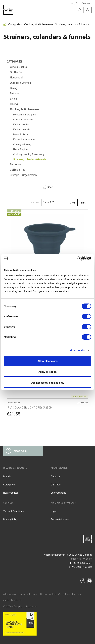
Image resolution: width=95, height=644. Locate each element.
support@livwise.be (81, 559)
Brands (7, 476)
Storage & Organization (23, 175)
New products (11, 493)
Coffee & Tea (18, 170)
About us (56, 476)
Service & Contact (60, 519)
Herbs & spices (21, 149)
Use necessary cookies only (47, 383)
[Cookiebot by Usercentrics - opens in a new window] (77, 259)
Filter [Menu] (48, 186)
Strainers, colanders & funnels (72, 25)
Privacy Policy (10, 519)
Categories (15, 25)
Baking (14, 104)
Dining (14, 88)
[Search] (80, 10)
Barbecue (15, 164)
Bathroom (16, 93)
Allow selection (47, 372)
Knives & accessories (24, 139)
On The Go (16, 72)
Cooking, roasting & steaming (29, 154)
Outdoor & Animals (21, 83)
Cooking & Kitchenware (39, 25)
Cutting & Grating (22, 144)
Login (54, 511)
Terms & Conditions (14, 511)
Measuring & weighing (25, 115)
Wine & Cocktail (19, 67)
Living (13, 99)
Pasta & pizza (21, 135)
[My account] (88, 10)
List (83, 203)
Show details (77, 350)
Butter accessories (23, 120)
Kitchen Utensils (22, 130)
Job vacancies (58, 493)
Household (16, 78)
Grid (72, 203)
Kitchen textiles (21, 125)
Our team (56, 485)
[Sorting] (53, 202)
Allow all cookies (48, 361)
